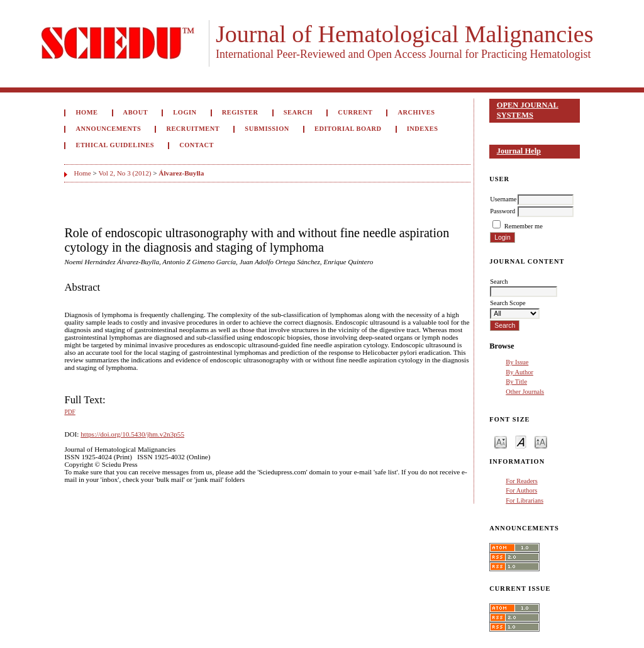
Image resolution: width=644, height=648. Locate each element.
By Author (519, 372)
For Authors (521, 490)
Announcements (108, 129)
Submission (267, 129)
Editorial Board (348, 129)
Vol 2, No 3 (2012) (125, 173)
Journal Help (519, 151)
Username (503, 199)
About (136, 112)
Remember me (524, 226)
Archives (417, 112)
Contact (197, 145)
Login (185, 112)
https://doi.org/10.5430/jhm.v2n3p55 (132, 434)
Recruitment (193, 129)
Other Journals (525, 392)
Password (502, 211)
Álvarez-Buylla (181, 173)
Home (86, 112)
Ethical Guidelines (115, 145)
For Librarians (525, 500)
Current (355, 112)
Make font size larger (541, 441)
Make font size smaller (501, 441)
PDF (69, 412)
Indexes (423, 129)
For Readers (522, 481)
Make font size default (521, 441)
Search (298, 112)
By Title (516, 382)
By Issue (517, 362)
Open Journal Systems (528, 110)
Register (240, 112)
